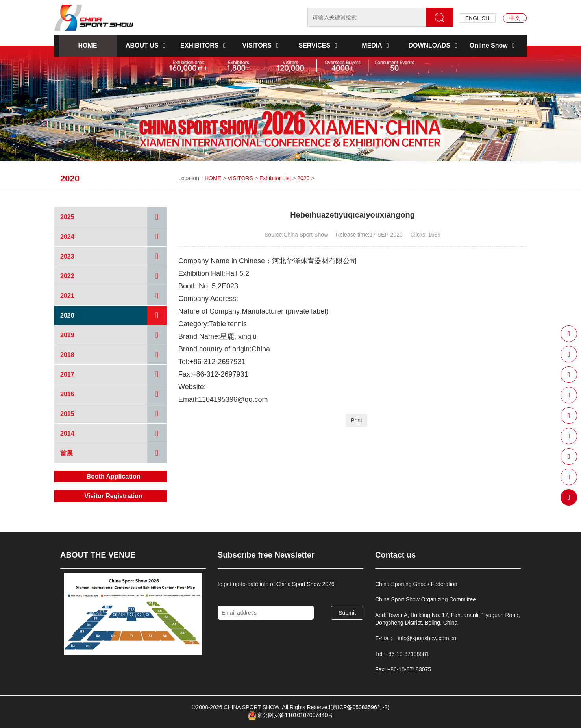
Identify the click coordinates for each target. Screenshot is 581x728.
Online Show (493, 45)
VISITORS (262, 45)
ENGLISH (477, 18)
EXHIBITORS (204, 45)
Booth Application (113, 476)
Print (356, 420)
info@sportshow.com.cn (427, 638)
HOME (88, 45)
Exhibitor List (275, 178)
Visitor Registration (113, 496)
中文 (515, 18)
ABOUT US (147, 45)
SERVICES (319, 45)
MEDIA (377, 45)
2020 (303, 178)
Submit (347, 613)
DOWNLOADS (434, 45)
